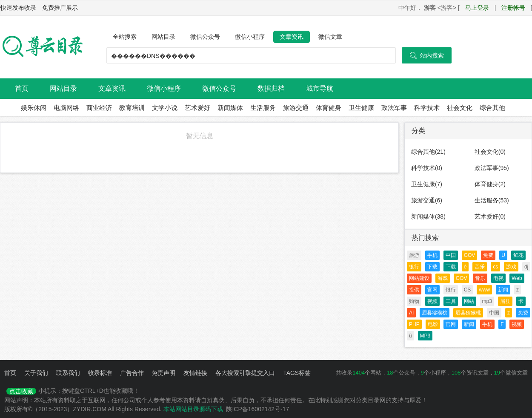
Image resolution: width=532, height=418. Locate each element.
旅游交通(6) (427, 200)
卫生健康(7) (427, 184)
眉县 (505, 301)
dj (526, 267)
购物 (414, 301)
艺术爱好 (197, 108)
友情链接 (195, 373)
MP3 (425, 336)
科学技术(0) (427, 168)
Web (517, 278)
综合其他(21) (428, 152)
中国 (451, 255)
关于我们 (36, 373)
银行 (414, 267)
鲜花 (518, 255)
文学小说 (165, 108)
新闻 (503, 290)
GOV (470, 255)
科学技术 (427, 108)
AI (411, 313)
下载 (432, 267)
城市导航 (320, 88)
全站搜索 (125, 37)
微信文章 (330, 37)
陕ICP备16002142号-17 (257, 409)
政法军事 (394, 108)
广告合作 (132, 373)
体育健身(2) (490, 184)
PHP (414, 324)
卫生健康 (361, 108)
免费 (488, 255)
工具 (451, 301)
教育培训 (132, 108)
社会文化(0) (490, 152)
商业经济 (99, 108)
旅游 (414, 255)
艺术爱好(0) (490, 216)
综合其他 (492, 108)
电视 (498, 278)
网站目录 (163, 37)
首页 (22, 88)
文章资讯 (292, 37)
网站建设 (419, 278)
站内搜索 (427, 55)
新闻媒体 (230, 108)
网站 (469, 301)
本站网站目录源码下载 (193, 409)
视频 (432, 301)
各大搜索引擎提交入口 (245, 373)
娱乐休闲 (34, 108)
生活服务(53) (492, 200)
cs (495, 267)
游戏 (511, 267)
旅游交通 (296, 108)
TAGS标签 (297, 373)
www (484, 290)
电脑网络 (66, 108)
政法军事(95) (492, 168)
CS (468, 290)
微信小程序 (250, 37)
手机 (432, 255)
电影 (433, 324)
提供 (414, 290)
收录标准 (100, 373)
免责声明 (163, 373)
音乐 (480, 267)
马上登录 (477, 8)
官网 (432, 290)
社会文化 (460, 108)
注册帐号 (513, 8)
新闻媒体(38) (428, 216)
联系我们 (68, 373)
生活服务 (263, 108)
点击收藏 (21, 391)
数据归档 (271, 88)
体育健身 (329, 108)
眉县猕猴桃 (435, 313)
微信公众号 (205, 37)
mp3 (487, 301)
